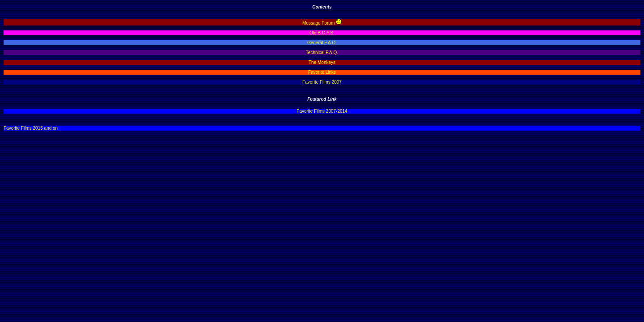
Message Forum (318, 23)
